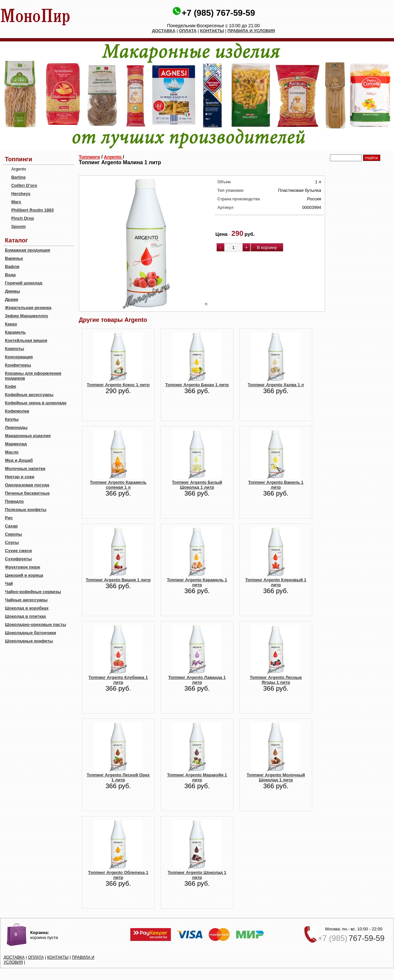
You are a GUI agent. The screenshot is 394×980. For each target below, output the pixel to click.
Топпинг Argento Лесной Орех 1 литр (118, 777)
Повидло (14, 501)
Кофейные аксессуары (29, 395)
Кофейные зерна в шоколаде (36, 403)
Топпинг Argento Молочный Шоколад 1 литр (276, 777)
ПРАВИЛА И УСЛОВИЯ (251, 31)
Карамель (15, 332)
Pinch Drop (22, 218)
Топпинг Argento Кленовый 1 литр (276, 582)
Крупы (12, 419)
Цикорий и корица (24, 575)
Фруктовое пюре (22, 567)
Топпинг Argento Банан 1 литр (197, 385)
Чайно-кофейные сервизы (33, 592)
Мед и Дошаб (19, 460)
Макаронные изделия (28, 436)
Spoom (18, 226)
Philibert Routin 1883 (32, 210)
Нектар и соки (20, 477)
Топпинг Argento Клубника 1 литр (118, 680)
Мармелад (16, 444)
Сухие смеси (18, 551)
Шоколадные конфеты (29, 641)
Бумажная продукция (28, 250)
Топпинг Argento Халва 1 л (276, 385)
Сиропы (13, 534)
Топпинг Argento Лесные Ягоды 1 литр (276, 680)
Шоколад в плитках (25, 616)
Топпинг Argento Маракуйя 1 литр (197, 777)
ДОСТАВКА (164, 31)
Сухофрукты (18, 559)
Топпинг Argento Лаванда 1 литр (197, 680)
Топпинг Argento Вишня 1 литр (118, 580)
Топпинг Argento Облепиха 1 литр (118, 875)
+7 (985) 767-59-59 (218, 13)
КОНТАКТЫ (212, 31)
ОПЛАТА (188, 31)
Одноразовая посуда (27, 485)
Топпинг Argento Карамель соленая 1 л (118, 485)
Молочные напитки (25, 468)
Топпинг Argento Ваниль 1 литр (276, 485)
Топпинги (89, 157)
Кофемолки (17, 411)
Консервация (19, 357)
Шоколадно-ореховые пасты (35, 624)
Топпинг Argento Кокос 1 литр (118, 385)
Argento (113, 157)
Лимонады (16, 427)
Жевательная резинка (28, 308)
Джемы (12, 291)
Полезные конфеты (26, 510)
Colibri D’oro (24, 185)
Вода (10, 275)
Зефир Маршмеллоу (26, 316)
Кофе (11, 386)
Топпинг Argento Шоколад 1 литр (197, 875)
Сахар (11, 526)
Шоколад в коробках (27, 608)
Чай (9, 583)
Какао (11, 324)
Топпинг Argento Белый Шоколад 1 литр (197, 485)
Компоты (14, 349)
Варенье (14, 258)
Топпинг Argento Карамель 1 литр (197, 582)
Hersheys (21, 194)
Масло (12, 452)
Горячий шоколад (24, 283)
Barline (18, 177)
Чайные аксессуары (26, 600)
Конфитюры (18, 365)
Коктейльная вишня (26, 340)
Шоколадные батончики (31, 633)
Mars (16, 202)
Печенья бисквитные (27, 493)
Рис (9, 518)
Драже (12, 299)
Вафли (12, 267)
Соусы (12, 542)
